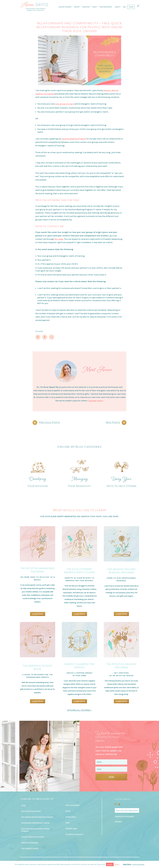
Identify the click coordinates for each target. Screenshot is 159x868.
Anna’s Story (71, 817)
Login (131, 7)
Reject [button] (117, 864)
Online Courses (65, 7)
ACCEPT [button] (110, 864)
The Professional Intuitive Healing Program (35, 830)
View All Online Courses (31, 811)
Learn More (38, 614)
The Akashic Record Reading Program (37, 817)
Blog (94, 7)
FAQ (124, 7)
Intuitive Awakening (29, 842)
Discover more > (96, 401)
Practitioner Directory (74, 834)
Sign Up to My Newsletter (127, 810)
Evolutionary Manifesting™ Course (35, 823)
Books (77, 7)
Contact (118, 821)
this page (59, 239)
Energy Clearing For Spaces (33, 837)
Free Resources (106, 7)
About (117, 7)
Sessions (86, 7)
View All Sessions (73, 805)
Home (24, 805)
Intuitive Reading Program (74, 139)
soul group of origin (65, 104)
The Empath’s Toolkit (30, 848)
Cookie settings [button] (138, 864)
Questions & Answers (124, 816)
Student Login (71, 828)
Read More (127, 864)
